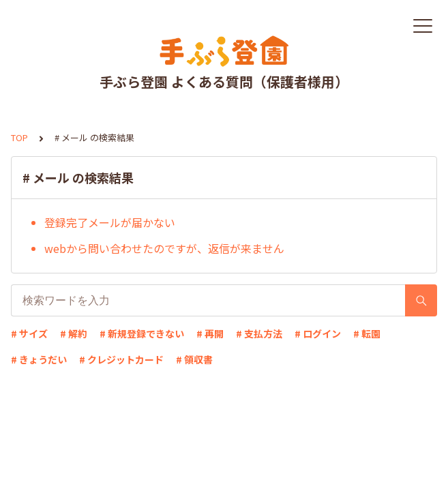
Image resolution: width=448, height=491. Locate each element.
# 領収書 (194, 359)
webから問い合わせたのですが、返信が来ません (164, 248)
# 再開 (210, 333)
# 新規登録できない (142, 333)
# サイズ (29, 333)
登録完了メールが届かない (110, 222)
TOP (19, 137)
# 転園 (367, 333)
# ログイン (318, 333)
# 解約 (74, 333)
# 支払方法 (259, 333)
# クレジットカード (121, 359)
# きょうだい (39, 359)
